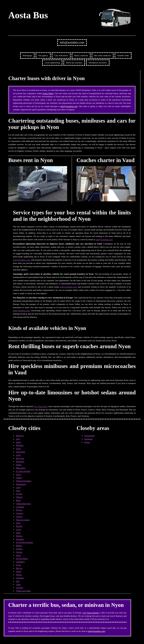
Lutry (18, 487)
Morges (19, 536)
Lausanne (20, 507)
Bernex (19, 545)
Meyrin (19, 568)
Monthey (20, 445)
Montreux (20, 461)
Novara (19, 510)
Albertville (21, 452)
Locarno (19, 587)
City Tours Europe (91, 613)
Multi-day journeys (74, 63)
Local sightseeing (52, 63)
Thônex (19, 497)
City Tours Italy (41, 406)
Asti (18, 581)
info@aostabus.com (72, 42)
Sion (18, 439)
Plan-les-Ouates (23, 520)
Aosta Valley (48, 93)
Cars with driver (61, 55)
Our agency (43, 55)
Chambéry (20, 562)
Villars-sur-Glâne (23, 591)
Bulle (18, 500)
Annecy (19, 478)
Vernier (19, 552)
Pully (18, 491)
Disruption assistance (98, 63)
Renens (19, 526)
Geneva (19, 516)
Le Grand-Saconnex (25, 542)
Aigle (18, 448)
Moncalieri (21, 468)
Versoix (19, 549)
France (87, 442)
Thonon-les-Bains (24, 481)
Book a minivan (81, 55)
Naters (19, 465)
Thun (18, 584)
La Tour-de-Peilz (23, 471)
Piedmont (88, 439)
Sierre (19, 442)
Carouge (20, 513)
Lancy (19, 529)
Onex (18, 533)
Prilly (18, 523)
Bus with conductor (103, 55)
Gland (19, 571)
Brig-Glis (20, 458)
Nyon (18, 565)
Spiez (18, 555)
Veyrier (19, 494)
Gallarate (20, 578)
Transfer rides (123, 55)
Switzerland (89, 436)
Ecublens (20, 539)
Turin (18, 455)
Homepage (27, 55)
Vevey (19, 474)
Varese (19, 575)
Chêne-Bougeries (23, 503)
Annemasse (21, 484)
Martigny (20, 436)
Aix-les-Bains (22, 558)
